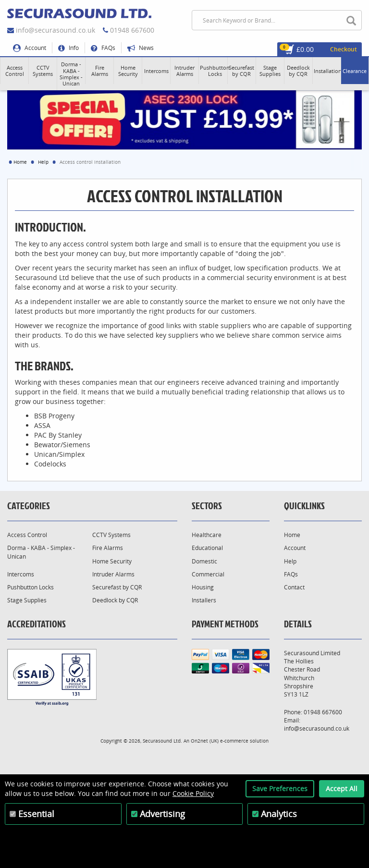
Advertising (162, 814)
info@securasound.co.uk (55, 30)
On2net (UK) (205, 741)
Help (43, 162)
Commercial (208, 574)
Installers (204, 600)
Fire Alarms (108, 548)
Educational (207, 548)
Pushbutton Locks (31, 587)
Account (30, 48)
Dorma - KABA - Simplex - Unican (41, 552)
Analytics (279, 814)
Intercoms (21, 574)
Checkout (344, 49)
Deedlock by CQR (115, 600)
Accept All (342, 789)
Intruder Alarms (113, 574)
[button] (14, 71)
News (141, 48)
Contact (294, 587)
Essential (36, 814)
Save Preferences (280, 789)
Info (68, 48)
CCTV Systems (111, 535)
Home (20, 162)
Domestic (204, 561)
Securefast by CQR (117, 587)
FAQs (103, 48)
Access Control (27, 535)
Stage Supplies (27, 600)
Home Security (112, 561)
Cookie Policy (193, 793)
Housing (203, 587)
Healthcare (207, 535)
